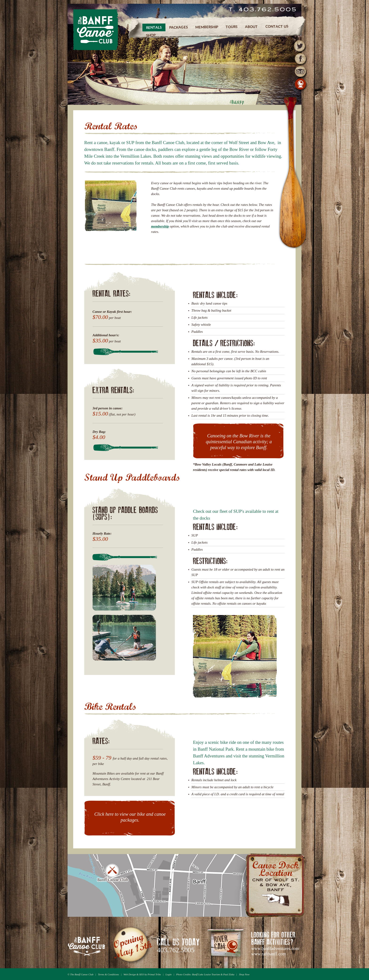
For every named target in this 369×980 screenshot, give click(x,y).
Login (168, 974)
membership (160, 226)
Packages (178, 27)
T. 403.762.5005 (263, 10)
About (251, 26)
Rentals (154, 27)
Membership (207, 27)
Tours (232, 27)
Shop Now (244, 974)
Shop (151, 35)
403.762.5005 (176, 950)
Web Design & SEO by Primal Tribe (142, 974)
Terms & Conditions (108, 974)
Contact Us (277, 26)
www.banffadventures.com (275, 948)
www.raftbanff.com (269, 954)
